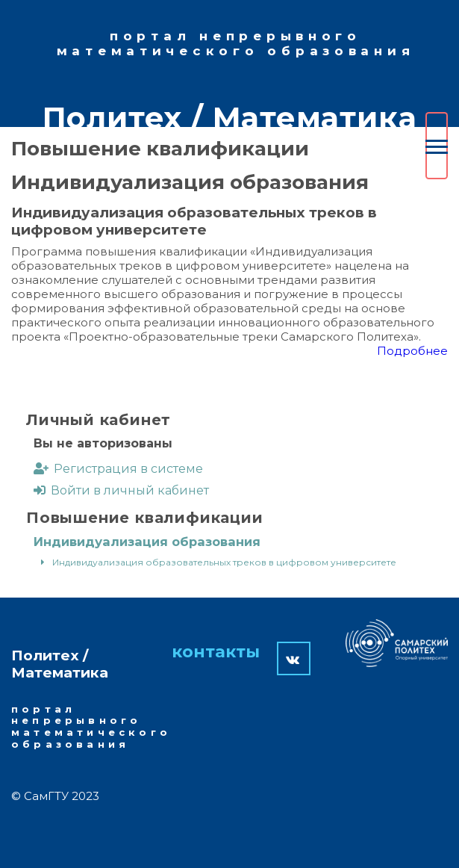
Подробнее (412, 351)
